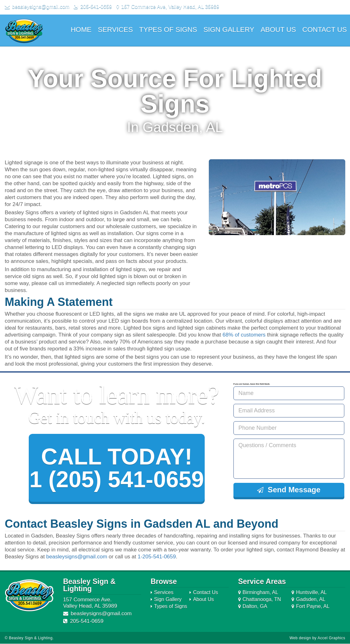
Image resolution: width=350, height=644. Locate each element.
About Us (278, 30)
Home (81, 30)
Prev (217, 197)
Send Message (289, 490)
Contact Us (325, 30)
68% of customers (244, 335)
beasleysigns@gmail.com (77, 557)
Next (337, 197)
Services (115, 30)
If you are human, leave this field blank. (252, 384)
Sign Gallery (229, 30)
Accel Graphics (331, 638)
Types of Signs (168, 30)
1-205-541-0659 (157, 557)
